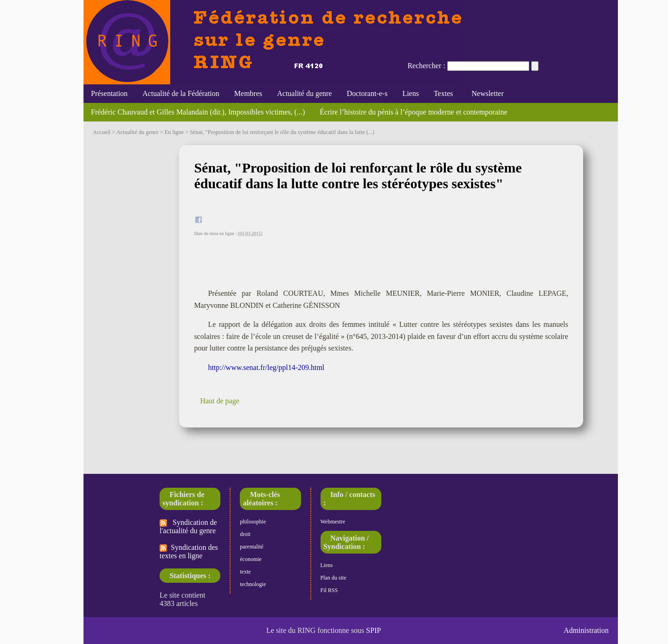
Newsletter (485, 93)
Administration (586, 630)
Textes (443, 93)
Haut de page (219, 401)
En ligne (174, 132)
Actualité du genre (304, 93)
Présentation (109, 93)
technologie (253, 584)
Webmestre (333, 522)
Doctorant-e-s (367, 93)
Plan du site (334, 578)
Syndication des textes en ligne (189, 552)
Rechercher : (426, 66)
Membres (248, 93)
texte (245, 572)
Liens (411, 93)
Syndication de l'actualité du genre (188, 526)
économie (251, 559)
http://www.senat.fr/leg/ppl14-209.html (266, 367)
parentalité (252, 547)
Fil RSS (329, 590)
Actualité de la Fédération (181, 93)
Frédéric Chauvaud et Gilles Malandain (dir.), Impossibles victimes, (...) (198, 112)
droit (245, 534)
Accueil (102, 132)
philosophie (253, 522)
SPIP (373, 630)
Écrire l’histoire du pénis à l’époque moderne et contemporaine (413, 112)
